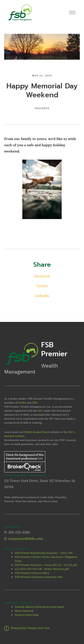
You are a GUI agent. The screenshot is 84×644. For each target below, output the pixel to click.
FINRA (22, 403)
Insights (42, 108)
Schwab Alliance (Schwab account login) (39, 607)
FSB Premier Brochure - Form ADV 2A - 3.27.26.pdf (46, 565)
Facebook (42, 276)
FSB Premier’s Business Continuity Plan (39, 577)
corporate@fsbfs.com (26, 538)
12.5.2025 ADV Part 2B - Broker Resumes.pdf (42, 569)
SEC (41, 411)
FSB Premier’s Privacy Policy (32, 573)
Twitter (42, 286)
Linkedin (42, 296)
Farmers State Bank (27, 615)
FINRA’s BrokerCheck (36, 432)
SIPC (35, 403)
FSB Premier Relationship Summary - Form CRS (44, 553)
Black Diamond (24, 611)
